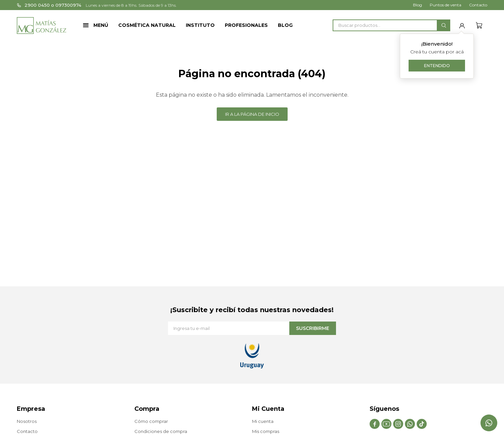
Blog (285, 25)
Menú (101, 25)
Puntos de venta (446, 5)
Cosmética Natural (147, 25)
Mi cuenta (263, 421)
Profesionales (246, 25)
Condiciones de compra (161, 431)
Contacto (478, 5)
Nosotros (27, 421)
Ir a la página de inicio (252, 114)
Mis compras (266, 431)
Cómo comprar (151, 421)
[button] (444, 25)
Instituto (200, 25)
